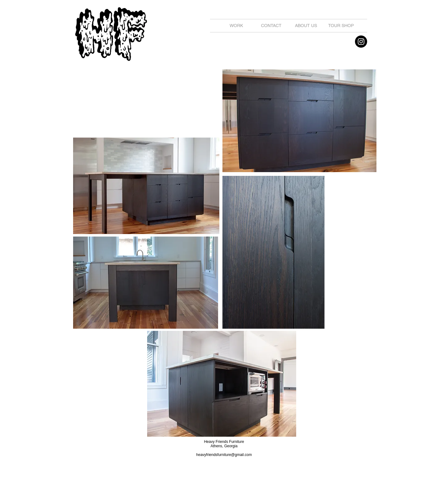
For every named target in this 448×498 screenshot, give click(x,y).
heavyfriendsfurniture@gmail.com (224, 455)
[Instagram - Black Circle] (361, 42)
